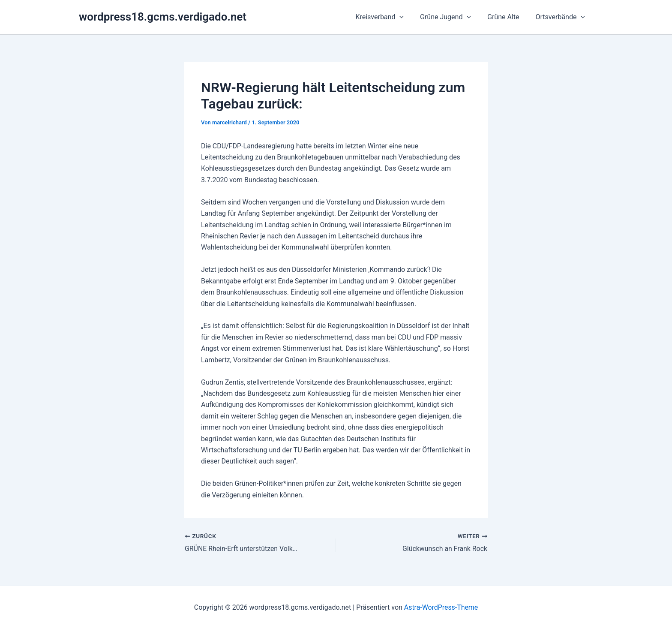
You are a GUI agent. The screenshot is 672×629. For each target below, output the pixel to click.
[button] (408, 17)
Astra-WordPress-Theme (441, 607)
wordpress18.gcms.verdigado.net (163, 17)
